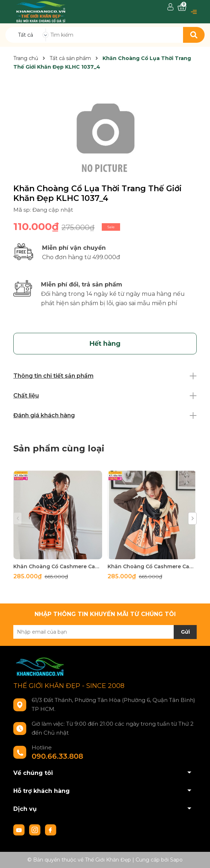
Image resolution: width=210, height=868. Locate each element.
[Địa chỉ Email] (105, 632)
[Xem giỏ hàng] (182, 7)
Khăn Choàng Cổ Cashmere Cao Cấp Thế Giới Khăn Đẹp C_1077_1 (58, 566)
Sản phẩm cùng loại (59, 448)
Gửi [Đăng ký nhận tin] (185, 632)
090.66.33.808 (57, 756)
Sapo (176, 860)
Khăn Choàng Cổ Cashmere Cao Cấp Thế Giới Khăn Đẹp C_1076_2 (152, 566)
